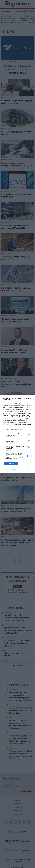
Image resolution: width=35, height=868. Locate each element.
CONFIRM (11, 463)
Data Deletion (7, 470)
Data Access (17, 470)
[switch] (28, 434)
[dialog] (17, 434)
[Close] (32, 398)
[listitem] (17, 430)
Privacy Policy (28, 470)
